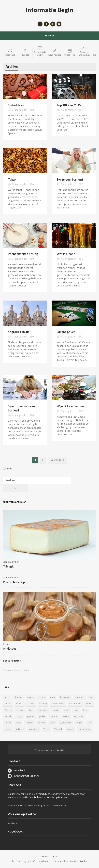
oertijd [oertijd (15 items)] (19, 716)
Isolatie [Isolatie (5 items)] (56, 710)
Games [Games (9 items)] (31, 704)
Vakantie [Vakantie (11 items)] (20, 729)
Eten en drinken (11, 562)
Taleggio (9, 566)
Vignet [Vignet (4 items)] (46, 729)
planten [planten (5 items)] (31, 716)
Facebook (15, 831)
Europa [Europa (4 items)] (8, 704)
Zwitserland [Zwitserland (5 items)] (84, 729)
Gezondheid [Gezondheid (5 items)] (75, 704)
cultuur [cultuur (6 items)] (42, 697)
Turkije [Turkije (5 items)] (8, 729)
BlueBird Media (78, 861)
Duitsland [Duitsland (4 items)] (80, 697)
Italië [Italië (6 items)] (67, 710)
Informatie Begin (50, 10)
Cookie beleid (33, 805)
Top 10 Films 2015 (69, 105)
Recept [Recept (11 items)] (66, 716)
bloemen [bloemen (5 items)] (18, 697)
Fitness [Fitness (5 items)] (20, 704)
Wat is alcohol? (67, 254)
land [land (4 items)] (85, 710)
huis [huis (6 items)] (31, 710)
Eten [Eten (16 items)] (91, 697)
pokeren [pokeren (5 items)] (54, 716)
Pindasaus (10, 649)
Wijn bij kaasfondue (70, 406)
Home (45, 857)
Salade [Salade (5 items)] (8, 723)
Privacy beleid (15, 805)
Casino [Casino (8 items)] (31, 697)
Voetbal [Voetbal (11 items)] (58, 729)
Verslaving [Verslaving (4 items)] (34, 729)
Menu (49, 36)
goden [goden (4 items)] (89, 704)
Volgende (57, 460)
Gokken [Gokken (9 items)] (8, 710)
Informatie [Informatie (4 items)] (43, 710)
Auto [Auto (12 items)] (7, 697)
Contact (54, 857)
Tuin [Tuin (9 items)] (89, 723)
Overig (6, 644)
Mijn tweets (13, 823)
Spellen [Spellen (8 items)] (42, 723)
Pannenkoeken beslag (23, 254)
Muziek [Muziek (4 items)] (8, 716)
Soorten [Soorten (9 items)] (29, 723)
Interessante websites (55, 805)
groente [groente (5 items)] (20, 710)
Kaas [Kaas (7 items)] (76, 710)
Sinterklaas (16, 105)
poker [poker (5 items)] (42, 716)
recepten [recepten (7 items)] (79, 716)
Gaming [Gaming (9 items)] (43, 704)
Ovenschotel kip (14, 582)
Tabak (12, 179)
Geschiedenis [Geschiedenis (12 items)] (58, 704)
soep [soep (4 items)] (18, 723)
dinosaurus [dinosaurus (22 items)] (65, 697)
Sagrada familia (19, 332)
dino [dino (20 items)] (52, 697)
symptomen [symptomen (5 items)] (66, 723)
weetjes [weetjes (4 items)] (70, 729)
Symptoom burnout (70, 179)
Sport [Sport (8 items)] (52, 723)
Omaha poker (66, 332)
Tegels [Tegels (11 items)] (79, 723)
